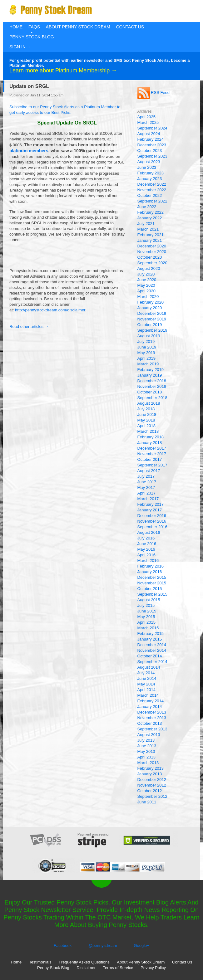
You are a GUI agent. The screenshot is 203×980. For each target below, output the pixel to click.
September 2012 (152, 796)
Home (16, 27)
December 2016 (152, 516)
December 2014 (152, 645)
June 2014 (147, 678)
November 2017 (152, 454)
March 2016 (148, 561)
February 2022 (151, 212)
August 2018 (149, 403)
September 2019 (152, 330)
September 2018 (152, 398)
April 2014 (147, 690)
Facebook (63, 946)
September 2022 (152, 201)
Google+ (141, 946)
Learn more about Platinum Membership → (63, 71)
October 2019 (150, 325)
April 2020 (147, 291)
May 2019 (146, 353)
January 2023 (150, 179)
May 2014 (146, 684)
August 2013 (149, 735)
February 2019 (151, 370)
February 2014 (151, 701)
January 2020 (150, 308)
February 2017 (151, 504)
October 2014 (150, 656)
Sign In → (20, 47)
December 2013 (152, 712)
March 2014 (148, 695)
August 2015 (149, 600)
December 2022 (152, 184)
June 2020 (147, 280)
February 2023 (151, 173)
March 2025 (148, 122)
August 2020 (149, 268)
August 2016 (149, 532)
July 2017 (146, 476)
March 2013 (148, 763)
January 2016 (150, 572)
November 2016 (152, 521)
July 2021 (146, 224)
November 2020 (152, 252)
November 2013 (152, 718)
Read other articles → (29, 327)
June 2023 (147, 167)
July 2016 (146, 538)
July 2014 (146, 673)
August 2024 (149, 134)
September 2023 (152, 156)
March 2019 (148, 364)
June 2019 (147, 347)
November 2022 (152, 190)
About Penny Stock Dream (78, 27)
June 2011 (147, 802)
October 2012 (150, 791)
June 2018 (147, 414)
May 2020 (146, 285)
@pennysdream (103, 946)
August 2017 (149, 471)
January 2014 (150, 707)
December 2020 (152, 246)
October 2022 (150, 195)
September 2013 (152, 729)
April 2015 (147, 622)
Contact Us (130, 27)
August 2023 (149, 162)
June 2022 (147, 207)
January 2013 (150, 774)
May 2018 (146, 420)
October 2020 (150, 257)
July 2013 (146, 740)
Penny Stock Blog (32, 37)
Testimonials (40, 962)
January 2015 (150, 639)
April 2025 (147, 117)
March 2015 (148, 628)
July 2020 (146, 274)
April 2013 (147, 757)
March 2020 (148, 297)
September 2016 (152, 527)
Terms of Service (118, 968)
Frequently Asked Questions (84, 962)
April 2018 (147, 426)
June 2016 (147, 544)
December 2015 (152, 577)
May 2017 (146, 488)
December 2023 (152, 145)
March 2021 (148, 229)
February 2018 (151, 437)
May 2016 (146, 549)
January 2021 (150, 240)
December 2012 (152, 780)
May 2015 (146, 617)
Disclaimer (86, 968)
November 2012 (152, 785)
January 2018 (150, 443)
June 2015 (147, 611)
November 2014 (152, 650)
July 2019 (146, 341)
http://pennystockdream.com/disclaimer (50, 310)
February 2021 (151, 235)
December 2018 (152, 381)
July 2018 (146, 409)
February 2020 (151, 302)
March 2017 (148, 499)
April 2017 (147, 493)
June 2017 (147, 482)
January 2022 (150, 218)
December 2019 (152, 313)
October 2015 (150, 589)
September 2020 (152, 263)
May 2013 (146, 751)
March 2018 (148, 431)
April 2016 (147, 555)
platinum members (29, 151)
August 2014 (149, 667)
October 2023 (150, 151)
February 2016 (151, 566)
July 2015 (146, 605)
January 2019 (150, 375)
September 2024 (152, 128)
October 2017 (150, 459)
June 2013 (147, 746)
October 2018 (150, 392)
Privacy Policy (153, 968)
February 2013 (151, 768)
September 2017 (152, 465)
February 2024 (151, 139)
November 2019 (152, 319)
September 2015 (152, 594)
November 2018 (152, 386)
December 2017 (152, 448)
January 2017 (150, 510)
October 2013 (150, 723)
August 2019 (149, 336)
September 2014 (152, 662)
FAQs (34, 27)
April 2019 (147, 358)
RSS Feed (154, 93)
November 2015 (152, 583)
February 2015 (151, 634)
